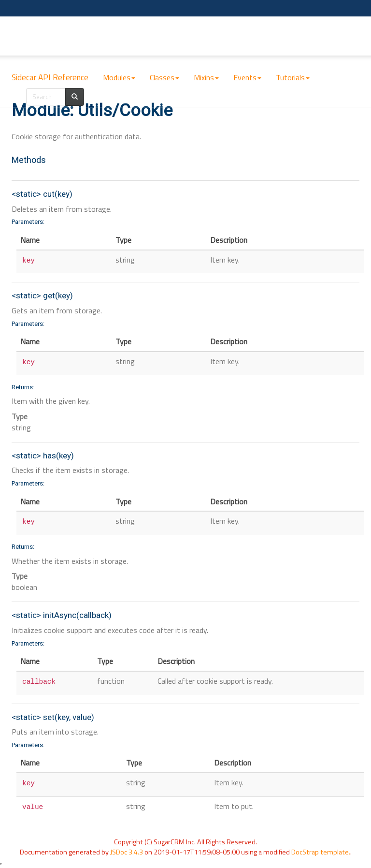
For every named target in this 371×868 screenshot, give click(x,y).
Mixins (206, 77)
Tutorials (293, 77)
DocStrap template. (321, 852)
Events (247, 77)
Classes (164, 77)
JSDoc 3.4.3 (127, 852)
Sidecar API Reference (50, 77)
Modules (119, 77)
